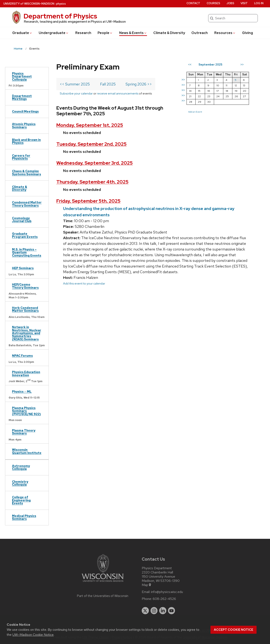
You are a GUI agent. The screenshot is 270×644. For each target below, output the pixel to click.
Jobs (230, 3)
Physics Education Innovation (26, 373)
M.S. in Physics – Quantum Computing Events (27, 252)
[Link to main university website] (103, 583)
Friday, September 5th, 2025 (88, 201)
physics (61, 4)
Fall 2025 (108, 84)
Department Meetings (22, 97)
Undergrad (54, 33)
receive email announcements (118, 93)
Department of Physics (60, 16)
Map (147, 585)
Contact (193, 3)
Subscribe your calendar (76, 93)
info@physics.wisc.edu (167, 592)
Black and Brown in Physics (26, 141)
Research (83, 33)
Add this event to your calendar (84, 283)
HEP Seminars (23, 268)
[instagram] (154, 611)
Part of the (103, 596)
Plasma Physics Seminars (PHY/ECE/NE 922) (26, 411)
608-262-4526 (164, 599)
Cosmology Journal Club (22, 220)
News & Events (133, 33)
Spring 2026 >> (139, 84)
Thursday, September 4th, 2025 (92, 182)
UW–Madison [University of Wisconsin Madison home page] (29, 4)
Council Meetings (25, 111)
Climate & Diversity (169, 33)
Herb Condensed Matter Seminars (25, 309)
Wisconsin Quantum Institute (27, 451)
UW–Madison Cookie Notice (33, 635)
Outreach (200, 33)
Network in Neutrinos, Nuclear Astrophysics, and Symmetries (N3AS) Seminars (27, 333)
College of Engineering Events (21, 500)
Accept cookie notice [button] (234, 630)
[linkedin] (163, 611)
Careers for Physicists (21, 157)
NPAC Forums (22, 356)
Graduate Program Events (25, 235)
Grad (22, 33)
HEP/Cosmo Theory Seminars (25, 286)
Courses (213, 3)
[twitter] (145, 611)
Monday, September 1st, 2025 (90, 125)
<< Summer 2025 (75, 84)
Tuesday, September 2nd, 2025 (91, 144)
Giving (247, 33)
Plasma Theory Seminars (24, 432)
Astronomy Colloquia (21, 467)
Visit (244, 3)
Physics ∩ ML (22, 392)
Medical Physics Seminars (24, 517)
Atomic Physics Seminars (24, 125)
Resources (225, 33)
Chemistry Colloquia (20, 483)
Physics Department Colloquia (22, 76)
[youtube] (172, 611)
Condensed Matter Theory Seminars (27, 204)
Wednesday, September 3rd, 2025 (95, 163)
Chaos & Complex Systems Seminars (26, 172)
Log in (259, 3)
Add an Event (195, 112)
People (105, 33)
